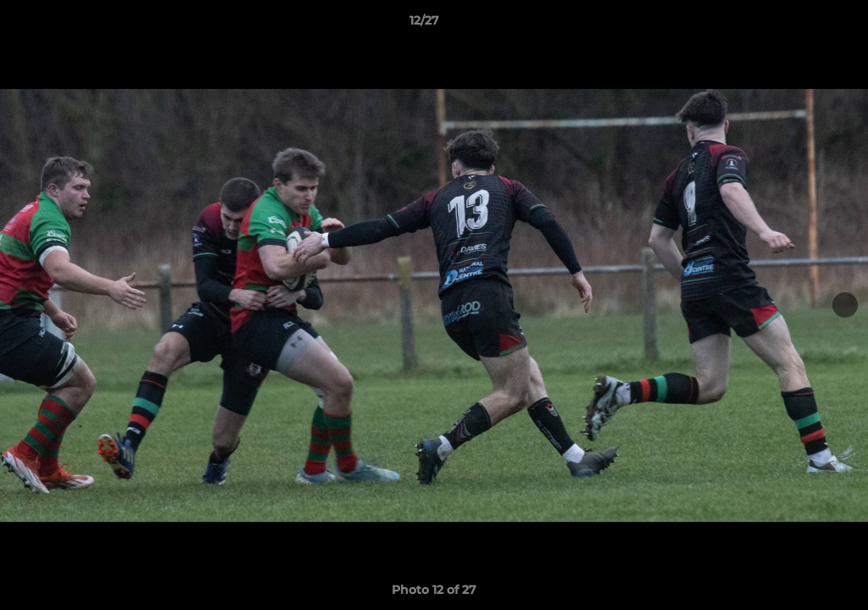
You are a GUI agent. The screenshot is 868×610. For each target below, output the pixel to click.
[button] (797, 25)
